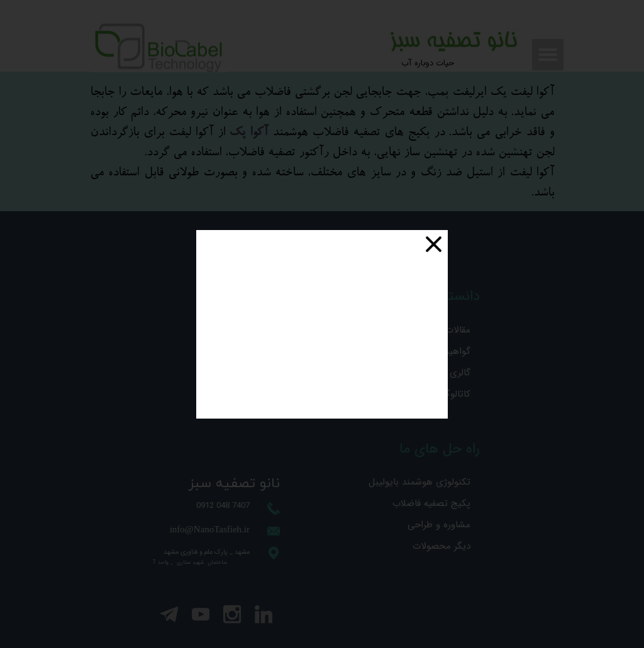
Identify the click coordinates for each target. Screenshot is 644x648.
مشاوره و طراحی (439, 525)
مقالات (458, 330)
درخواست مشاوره (241, 346)
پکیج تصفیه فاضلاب (434, 503)
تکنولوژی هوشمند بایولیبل (434, 482)
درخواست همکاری (240, 388)
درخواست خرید (245, 367)
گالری (460, 373)
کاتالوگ (456, 394)
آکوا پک (248, 133)
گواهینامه (452, 351)
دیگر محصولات (441, 546)
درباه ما (261, 410)
